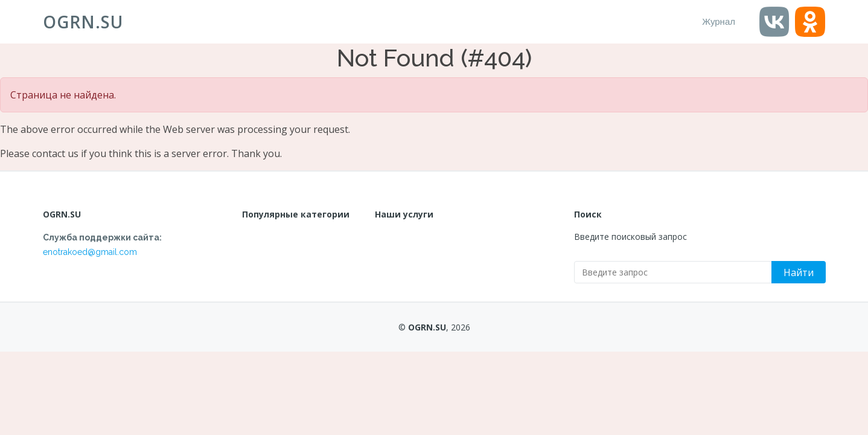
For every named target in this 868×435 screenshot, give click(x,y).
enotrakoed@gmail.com (90, 252)
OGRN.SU (83, 22)
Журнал (719, 21)
